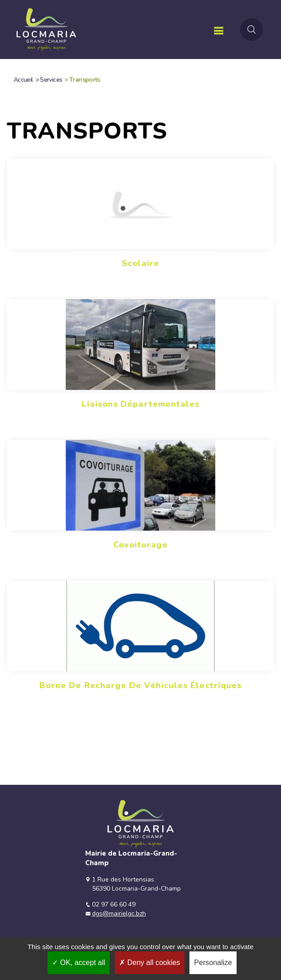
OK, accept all (79, 963)
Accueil (23, 80)
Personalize (213, 963)
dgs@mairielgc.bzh (119, 914)
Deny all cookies (150, 963)
